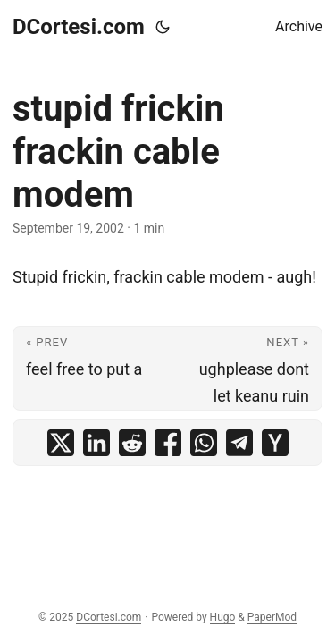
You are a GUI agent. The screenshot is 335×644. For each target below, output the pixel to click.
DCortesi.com (79, 27)
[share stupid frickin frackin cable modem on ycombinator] (275, 443)
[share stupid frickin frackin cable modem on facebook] (168, 443)
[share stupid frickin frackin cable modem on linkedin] (96, 443)
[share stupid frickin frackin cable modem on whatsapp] (204, 443)
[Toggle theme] (163, 27)
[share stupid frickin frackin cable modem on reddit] (132, 443)
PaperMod (272, 617)
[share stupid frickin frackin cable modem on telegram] (239, 443)
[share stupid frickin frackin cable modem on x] (61, 443)
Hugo (223, 617)
